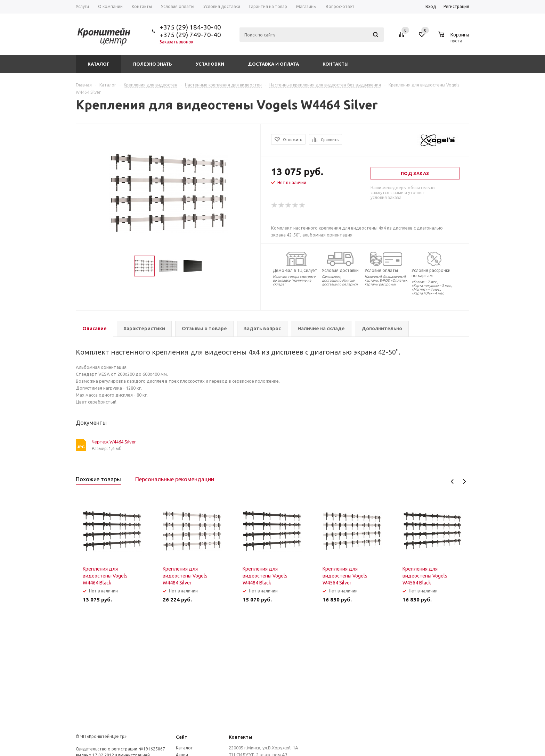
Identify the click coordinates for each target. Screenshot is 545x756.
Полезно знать (153, 64)
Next (464, 481)
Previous (452, 481)
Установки (210, 64)
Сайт (182, 737)
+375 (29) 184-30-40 (190, 27)
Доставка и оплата (273, 64)
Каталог (99, 64)
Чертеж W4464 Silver (114, 442)
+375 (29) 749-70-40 (190, 35)
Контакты (336, 64)
